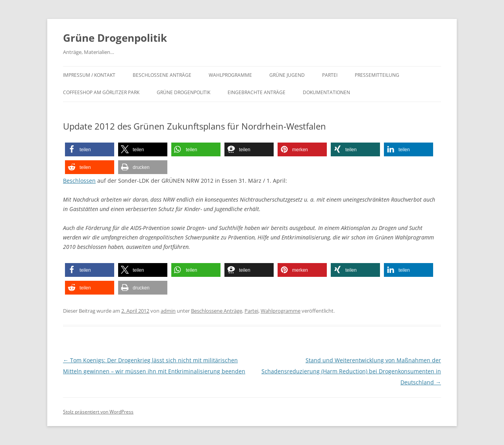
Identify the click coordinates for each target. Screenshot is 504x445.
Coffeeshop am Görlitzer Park (101, 92)
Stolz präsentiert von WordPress (98, 412)
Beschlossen (79, 181)
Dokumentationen (326, 92)
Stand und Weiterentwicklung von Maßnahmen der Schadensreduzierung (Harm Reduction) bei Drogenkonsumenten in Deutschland (351, 371)
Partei (330, 75)
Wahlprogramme (230, 75)
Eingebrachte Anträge (257, 92)
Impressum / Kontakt (89, 75)
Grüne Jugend (287, 75)
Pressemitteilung (377, 75)
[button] (90, 149)
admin (168, 311)
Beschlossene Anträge (162, 75)
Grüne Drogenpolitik (115, 38)
